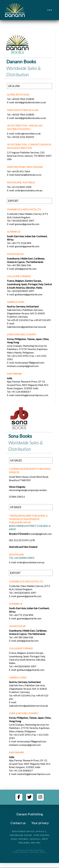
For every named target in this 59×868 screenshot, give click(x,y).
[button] (50, 10)
